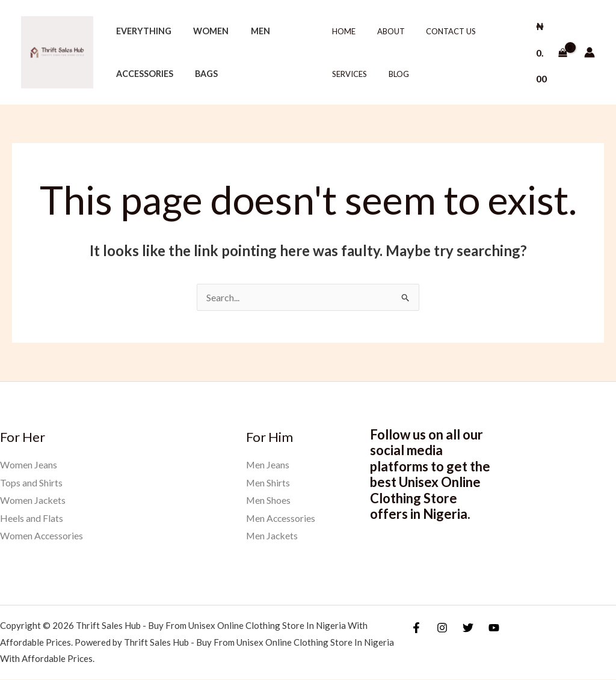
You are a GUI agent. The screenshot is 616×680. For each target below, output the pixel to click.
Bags (200, 74)
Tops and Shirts (31, 482)
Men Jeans (268, 464)
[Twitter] (468, 628)
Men (249, 31)
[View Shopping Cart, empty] (550, 52)
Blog (391, 74)
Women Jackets (33, 500)
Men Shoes (269, 500)
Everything (141, 31)
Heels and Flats (32, 518)
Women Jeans (29, 464)
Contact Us (438, 31)
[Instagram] (442, 628)
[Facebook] (416, 628)
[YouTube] (494, 628)
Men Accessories (282, 518)
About (383, 31)
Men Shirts (268, 482)
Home (342, 31)
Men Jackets (273, 536)
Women (204, 31)
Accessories (142, 74)
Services (348, 74)
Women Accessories (42, 536)
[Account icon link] (590, 52)
